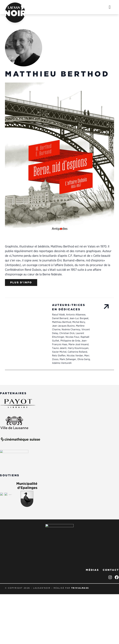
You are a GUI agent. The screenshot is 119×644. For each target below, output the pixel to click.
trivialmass (80, 588)
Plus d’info (21, 282)
